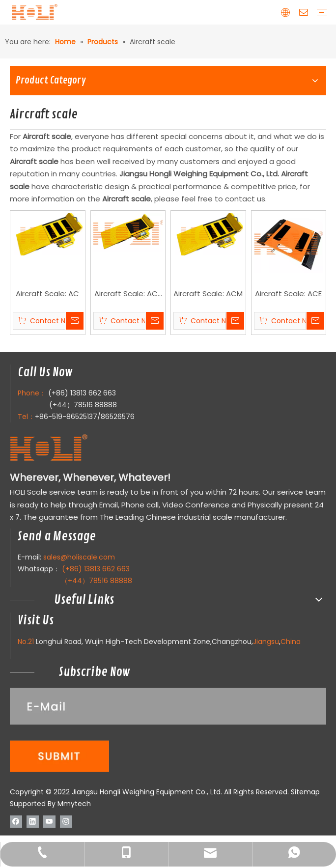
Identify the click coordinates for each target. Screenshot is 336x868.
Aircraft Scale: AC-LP (128, 294)
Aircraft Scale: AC (47, 294)
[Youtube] (49, 821)
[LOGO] (68, 448)
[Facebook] (16, 821)
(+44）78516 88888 (83, 405)
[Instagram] (66, 821)
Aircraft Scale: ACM (208, 294)
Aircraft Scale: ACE (288, 294)
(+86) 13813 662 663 (82, 393)
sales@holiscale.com (79, 557)
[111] (168, 730)
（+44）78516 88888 (97, 581)
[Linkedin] (33, 821)
